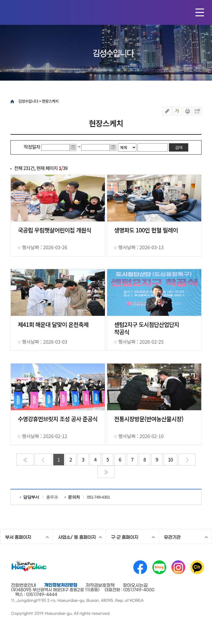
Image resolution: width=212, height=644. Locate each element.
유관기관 (172, 537)
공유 (167, 111)
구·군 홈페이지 (125, 537)
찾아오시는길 (135, 585)
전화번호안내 (23, 585)
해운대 (39, 12)
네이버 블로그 (159, 567)
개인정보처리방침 (61, 585)
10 (170, 459)
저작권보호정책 (100, 585)
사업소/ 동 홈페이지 (77, 537)
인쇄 (187, 111)
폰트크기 (177, 111)
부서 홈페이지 (18, 537)
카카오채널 (197, 567)
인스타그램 (178, 567)
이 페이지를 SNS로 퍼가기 (197, 111)
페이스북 (140, 567)
